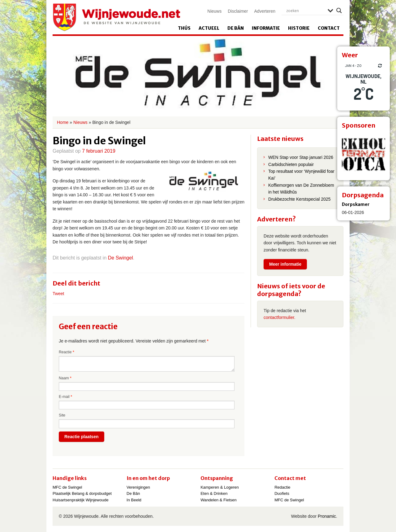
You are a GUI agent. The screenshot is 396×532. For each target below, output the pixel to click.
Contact (329, 28)
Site (62, 415)
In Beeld (134, 500)
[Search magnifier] (339, 11)
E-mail (65, 397)
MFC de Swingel (67, 487)
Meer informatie (285, 264)
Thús (184, 28)
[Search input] (305, 11)
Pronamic (327, 516)
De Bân (236, 28)
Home (63, 122)
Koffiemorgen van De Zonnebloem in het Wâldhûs (301, 189)
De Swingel (121, 258)
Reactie (67, 352)
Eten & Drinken (214, 493)
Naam (65, 378)
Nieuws (214, 11)
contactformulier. (280, 317)
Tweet (58, 294)
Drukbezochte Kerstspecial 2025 (299, 199)
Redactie (282, 487)
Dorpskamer (356, 204)
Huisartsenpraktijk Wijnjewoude (81, 500)
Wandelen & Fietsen (219, 500)
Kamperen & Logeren (220, 487)
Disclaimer (238, 11)
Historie (299, 28)
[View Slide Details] (364, 154)
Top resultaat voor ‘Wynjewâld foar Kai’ (301, 175)
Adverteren (265, 11)
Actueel (209, 28)
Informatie (266, 28)
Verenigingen (138, 487)
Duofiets (282, 493)
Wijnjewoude (116, 17)
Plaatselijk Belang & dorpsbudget (82, 493)
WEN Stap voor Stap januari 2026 (301, 157)
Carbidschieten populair (291, 164)
